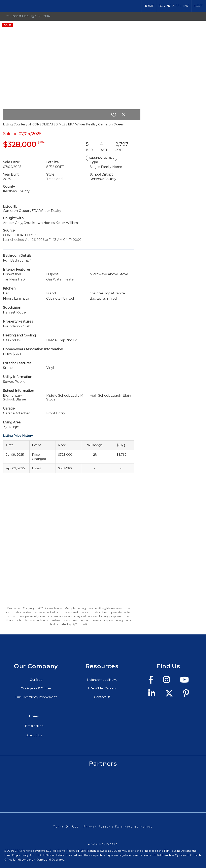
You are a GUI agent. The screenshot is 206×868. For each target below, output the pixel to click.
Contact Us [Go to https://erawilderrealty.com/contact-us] (102, 697)
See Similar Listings (102, 158)
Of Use (72, 827)
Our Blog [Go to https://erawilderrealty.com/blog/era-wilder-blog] (36, 680)
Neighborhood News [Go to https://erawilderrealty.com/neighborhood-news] (102, 680)
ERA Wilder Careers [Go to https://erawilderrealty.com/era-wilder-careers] (102, 688)
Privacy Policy (97, 827)
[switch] (114, 115)
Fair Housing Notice (134, 827)
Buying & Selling (174, 6)
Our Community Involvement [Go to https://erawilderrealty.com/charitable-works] (36, 697)
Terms (59, 827)
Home (149, 6)
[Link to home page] (5, 6)
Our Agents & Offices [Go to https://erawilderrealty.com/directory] (36, 688)
